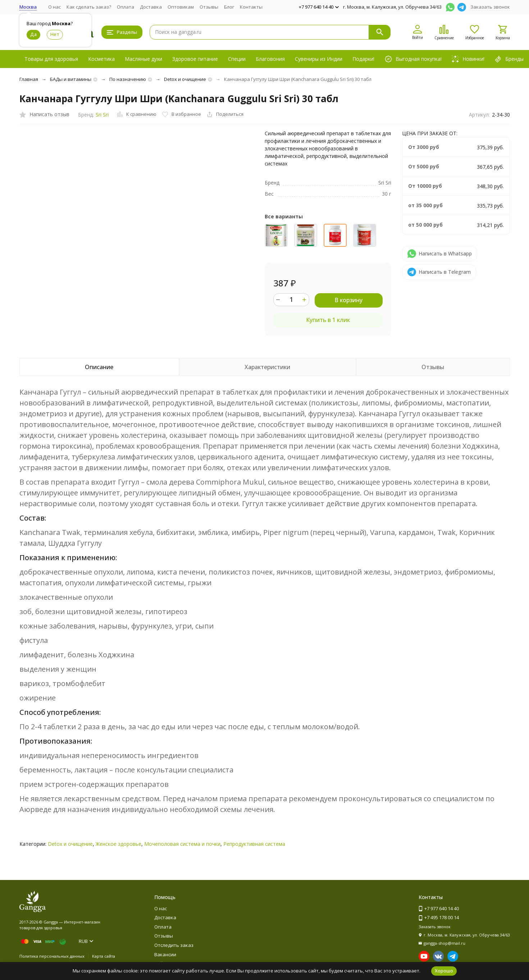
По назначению (128, 79)
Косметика (101, 59)
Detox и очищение (185, 79)
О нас (54, 7)
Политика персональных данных (52, 956)
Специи (237, 59)
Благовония (270, 59)
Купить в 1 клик (328, 320)
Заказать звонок (490, 7)
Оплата (126, 7)
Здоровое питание (195, 59)
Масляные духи (143, 59)
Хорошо (444, 971)
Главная (29, 79)
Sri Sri (102, 115)
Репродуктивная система (254, 844)
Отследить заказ (174, 945)
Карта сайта (104, 956)
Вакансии (165, 954)
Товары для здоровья (51, 59)
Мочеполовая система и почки (182, 844)
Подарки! (363, 59)
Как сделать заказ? (89, 7)
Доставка (151, 7)
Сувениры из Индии (319, 59)
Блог (229, 7)
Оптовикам (181, 7)
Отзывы (209, 7)
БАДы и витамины (71, 79)
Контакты (251, 7)
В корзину (348, 300)
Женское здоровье (118, 844)
